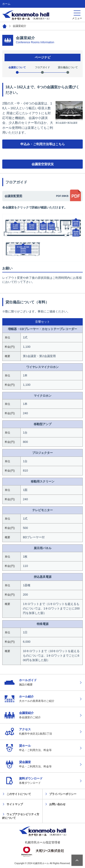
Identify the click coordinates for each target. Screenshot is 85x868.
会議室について (17, 67)
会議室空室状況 (43, 164)
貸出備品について (68, 67)
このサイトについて (19, 794)
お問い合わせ (57, 804)
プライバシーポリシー (63, 794)
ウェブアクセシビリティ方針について (21, 816)
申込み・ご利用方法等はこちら (43, 144)
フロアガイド (42, 67)
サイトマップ (15, 804)
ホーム (6, 4)
